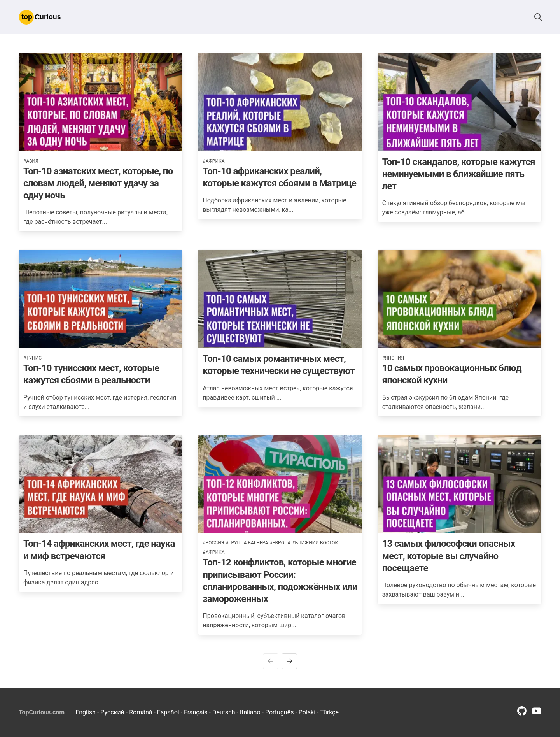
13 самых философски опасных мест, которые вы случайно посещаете (449, 556)
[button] (538, 17)
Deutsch (224, 712)
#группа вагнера (247, 543)
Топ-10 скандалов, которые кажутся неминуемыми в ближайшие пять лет (459, 174)
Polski (307, 712)
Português (280, 712)
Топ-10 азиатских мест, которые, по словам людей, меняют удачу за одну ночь (98, 183)
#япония (393, 358)
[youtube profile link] (537, 713)
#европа (280, 543)
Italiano (250, 712)
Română (141, 712)
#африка (213, 161)
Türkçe (329, 712)
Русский (112, 712)
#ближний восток (315, 543)
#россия (213, 543)
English (86, 712)
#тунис (32, 358)
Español (168, 712)
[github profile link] (522, 713)
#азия (31, 161)
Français (196, 712)
